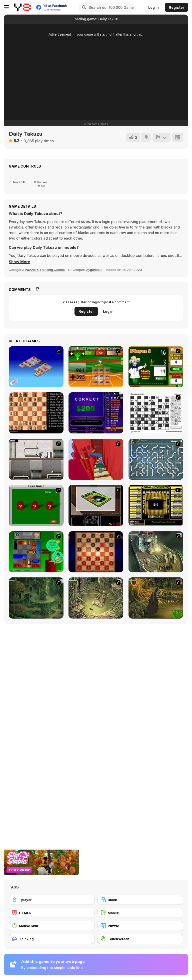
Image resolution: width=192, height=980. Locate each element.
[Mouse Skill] (52, 926)
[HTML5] (52, 913)
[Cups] (36, 505)
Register (176, 7)
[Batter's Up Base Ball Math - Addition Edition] (96, 367)
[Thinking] (52, 939)
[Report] (161, 137)
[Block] (140, 900)
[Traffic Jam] (36, 552)
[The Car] (96, 505)
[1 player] (52, 900)
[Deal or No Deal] (156, 505)
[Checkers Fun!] (96, 552)
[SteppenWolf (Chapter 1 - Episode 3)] (96, 598)
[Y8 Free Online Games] (22, 7)
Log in (153, 7)
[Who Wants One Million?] (96, 413)
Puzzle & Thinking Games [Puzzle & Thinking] (45, 270)
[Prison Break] (36, 459)
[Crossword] (156, 413)
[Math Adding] (156, 367)
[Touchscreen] (140, 939)
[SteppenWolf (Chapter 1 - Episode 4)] (156, 598)
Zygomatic (94, 270)
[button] (19, 262)
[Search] (83, 7)
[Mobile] (140, 913)
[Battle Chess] (36, 413)
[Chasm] (96, 459)
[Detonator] (36, 367)
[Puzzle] (140, 926)
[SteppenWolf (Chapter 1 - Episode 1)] (156, 552)
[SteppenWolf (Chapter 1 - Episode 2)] (36, 598)
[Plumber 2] (156, 459)
